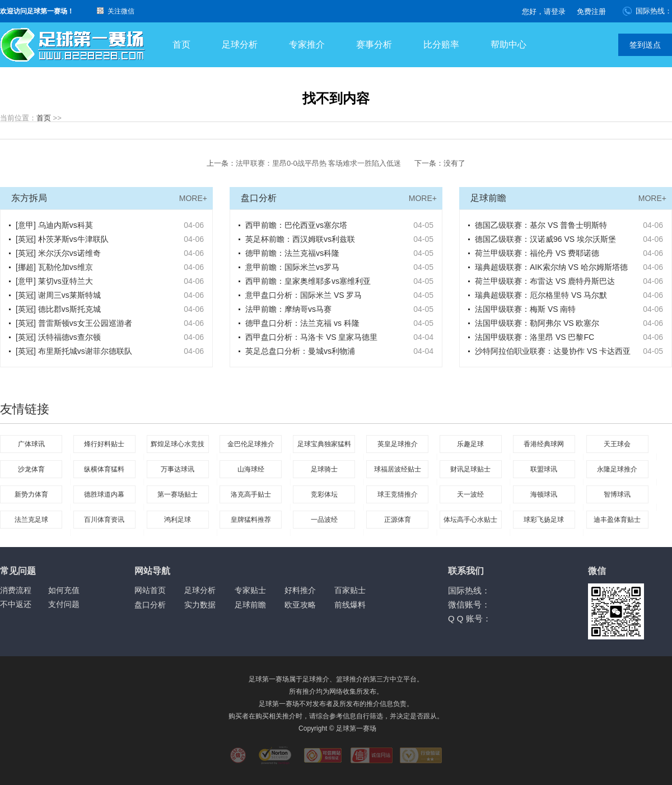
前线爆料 (350, 605)
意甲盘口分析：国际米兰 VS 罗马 (304, 295)
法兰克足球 (31, 520)
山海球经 (251, 469)
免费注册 (591, 11)
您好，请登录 (544, 11)
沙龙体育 (31, 469)
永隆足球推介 (617, 469)
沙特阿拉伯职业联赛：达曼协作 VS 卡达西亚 (553, 351)
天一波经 (470, 494)
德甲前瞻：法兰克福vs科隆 (292, 253)
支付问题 (64, 604)
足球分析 (240, 45)
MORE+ (193, 198)
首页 (181, 45)
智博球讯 (617, 494)
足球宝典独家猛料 (324, 444)
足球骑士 (324, 469)
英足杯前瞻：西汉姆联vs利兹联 (300, 239)
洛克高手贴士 (251, 494)
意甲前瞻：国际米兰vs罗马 (292, 267)
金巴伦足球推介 (251, 444)
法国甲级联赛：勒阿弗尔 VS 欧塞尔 (537, 323)
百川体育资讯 (104, 520)
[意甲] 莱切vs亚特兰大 (54, 281)
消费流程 (16, 590)
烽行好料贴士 (104, 444)
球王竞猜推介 (398, 494)
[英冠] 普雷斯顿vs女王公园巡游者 (74, 323)
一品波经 (324, 520)
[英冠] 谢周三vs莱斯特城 (58, 295)
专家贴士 (250, 590)
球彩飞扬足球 (544, 520)
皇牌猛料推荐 (251, 520)
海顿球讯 (544, 494)
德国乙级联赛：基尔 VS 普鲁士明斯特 (541, 225)
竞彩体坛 (324, 494)
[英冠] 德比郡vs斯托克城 (58, 309)
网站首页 (150, 590)
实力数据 (200, 605)
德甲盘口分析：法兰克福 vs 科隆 (302, 323)
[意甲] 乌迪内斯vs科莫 (54, 225)
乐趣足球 (470, 444)
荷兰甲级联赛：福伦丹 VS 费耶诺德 (537, 253)
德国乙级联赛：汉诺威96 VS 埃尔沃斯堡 (545, 239)
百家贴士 (350, 590)
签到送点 (645, 45)
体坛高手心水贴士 (470, 520)
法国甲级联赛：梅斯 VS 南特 (525, 309)
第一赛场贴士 (178, 494)
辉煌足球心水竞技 (178, 444)
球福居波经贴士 (398, 469)
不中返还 (16, 604)
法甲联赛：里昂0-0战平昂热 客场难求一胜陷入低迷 (318, 163)
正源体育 (398, 520)
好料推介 (300, 590)
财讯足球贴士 (470, 469)
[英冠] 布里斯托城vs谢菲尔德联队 (74, 351)
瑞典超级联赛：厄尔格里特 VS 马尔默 (541, 295)
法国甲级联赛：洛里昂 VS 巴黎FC (535, 337)
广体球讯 (31, 444)
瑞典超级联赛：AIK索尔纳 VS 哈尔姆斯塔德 (551, 267)
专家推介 (307, 45)
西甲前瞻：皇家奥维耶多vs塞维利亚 (308, 281)
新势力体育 (31, 494)
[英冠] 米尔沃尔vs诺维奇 (58, 253)
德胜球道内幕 (104, 494)
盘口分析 (150, 605)
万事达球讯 (178, 469)
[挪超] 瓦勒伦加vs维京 (54, 267)
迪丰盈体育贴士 (617, 520)
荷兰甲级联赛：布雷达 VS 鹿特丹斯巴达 (545, 281)
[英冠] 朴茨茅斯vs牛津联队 (62, 239)
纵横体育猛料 (104, 469)
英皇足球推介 (398, 444)
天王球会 (617, 444)
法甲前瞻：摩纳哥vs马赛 (288, 309)
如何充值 (64, 590)
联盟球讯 (544, 469)
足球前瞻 (250, 605)
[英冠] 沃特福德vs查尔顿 (58, 337)
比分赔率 (441, 45)
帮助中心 (508, 45)
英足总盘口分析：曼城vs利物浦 (300, 351)
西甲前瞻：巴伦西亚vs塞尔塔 (296, 225)
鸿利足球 (178, 520)
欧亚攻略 (300, 605)
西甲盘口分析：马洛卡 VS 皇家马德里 (311, 337)
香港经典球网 (544, 444)
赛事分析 (374, 45)
